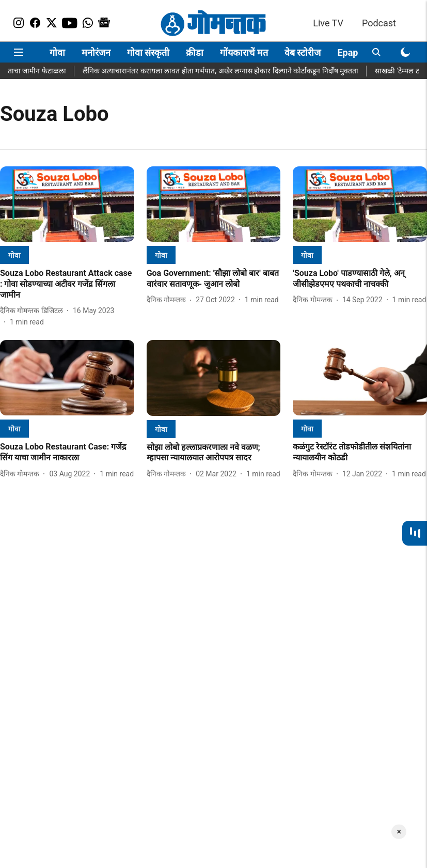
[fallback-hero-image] (67, 204)
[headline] (67, 284)
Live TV (328, 23)
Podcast (379, 23)
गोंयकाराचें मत (244, 52)
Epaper (352, 52)
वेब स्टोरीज (303, 52)
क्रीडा (195, 52)
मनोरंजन (96, 52)
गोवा (57, 52)
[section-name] (14, 255)
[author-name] (34, 311)
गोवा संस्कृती (148, 52)
